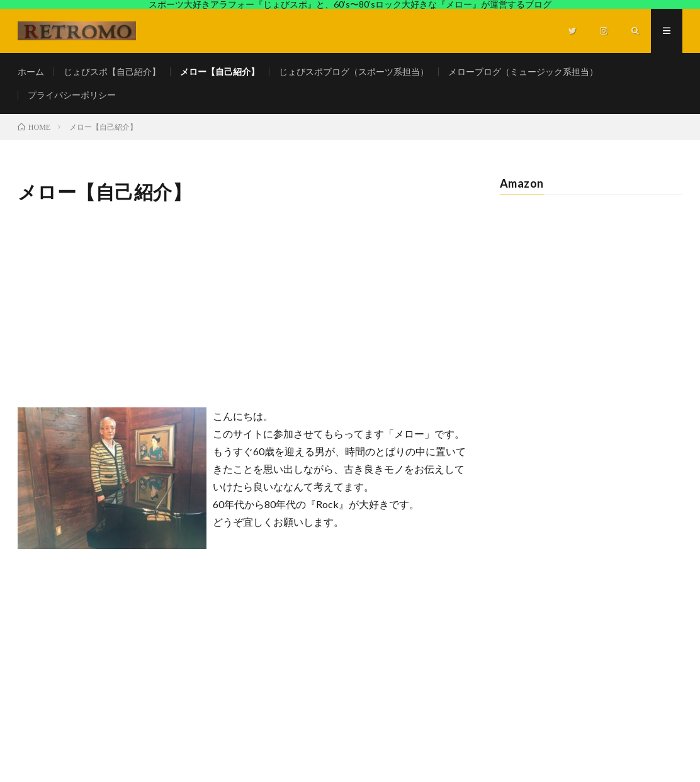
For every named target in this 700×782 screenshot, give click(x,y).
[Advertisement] (242, 307)
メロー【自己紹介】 (220, 71)
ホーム (31, 71)
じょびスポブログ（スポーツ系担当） (354, 71)
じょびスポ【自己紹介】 (112, 71)
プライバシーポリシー (72, 95)
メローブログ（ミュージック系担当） (523, 71)
